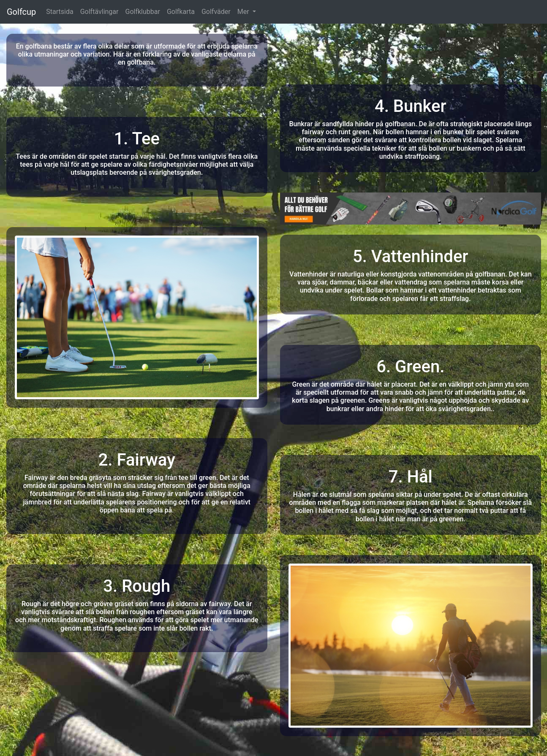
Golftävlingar (99, 12)
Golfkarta (181, 12)
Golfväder (216, 12)
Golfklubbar (142, 12)
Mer (244, 12)
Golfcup (21, 12)
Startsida (60, 12)
